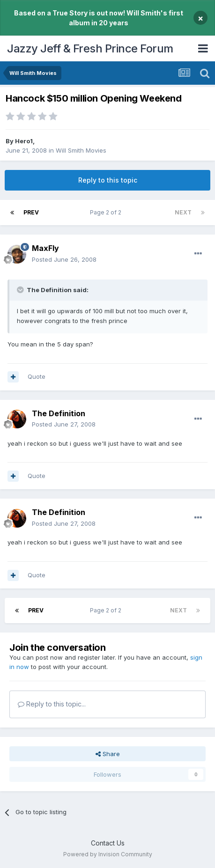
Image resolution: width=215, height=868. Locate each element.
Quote (37, 376)
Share (108, 754)
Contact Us (108, 843)
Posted (64, 259)
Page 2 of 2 (107, 212)
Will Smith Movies (81, 150)
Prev (31, 212)
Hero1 (24, 141)
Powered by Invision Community (108, 854)
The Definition (59, 413)
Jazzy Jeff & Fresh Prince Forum (90, 48)
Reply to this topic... (52, 704)
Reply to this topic (108, 180)
